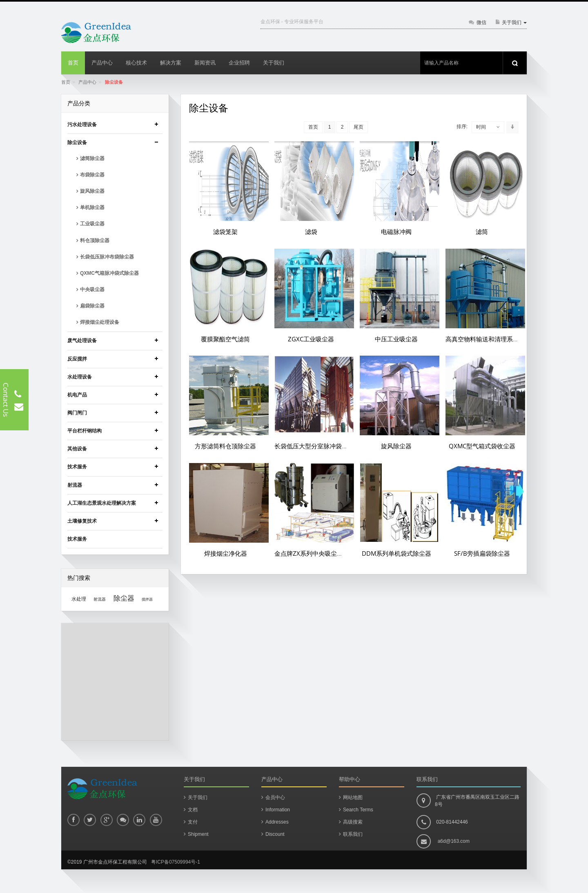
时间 (481, 127)
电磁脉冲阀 (396, 232)
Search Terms (358, 810)
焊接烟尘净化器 (226, 553)
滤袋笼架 (225, 232)
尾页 (359, 127)
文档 (193, 810)
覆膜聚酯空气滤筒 (225, 339)
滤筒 (482, 232)
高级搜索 (353, 822)
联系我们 (353, 834)
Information (278, 810)
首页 (66, 82)
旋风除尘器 (396, 446)
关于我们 (198, 797)
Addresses (277, 822)
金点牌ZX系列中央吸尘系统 (312, 553)
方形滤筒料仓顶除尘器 (225, 446)
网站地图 (353, 797)
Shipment (198, 834)
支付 (193, 822)
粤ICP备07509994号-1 (176, 862)
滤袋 (311, 232)
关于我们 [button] (514, 22)
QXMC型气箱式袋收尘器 (482, 446)
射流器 (100, 599)
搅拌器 (147, 599)
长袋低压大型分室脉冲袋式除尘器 (320, 446)
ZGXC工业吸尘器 (311, 339)
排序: (462, 127)
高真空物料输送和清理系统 (482, 339)
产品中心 (87, 82)
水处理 (79, 599)
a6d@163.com (454, 841)
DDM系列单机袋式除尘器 (396, 553)
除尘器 (124, 598)
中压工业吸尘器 (396, 339)
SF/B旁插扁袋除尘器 (482, 553)
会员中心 (275, 797)
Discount (275, 834)
